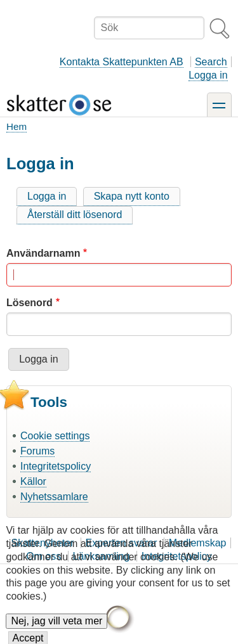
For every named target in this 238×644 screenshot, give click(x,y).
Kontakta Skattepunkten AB (122, 62)
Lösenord (30, 303)
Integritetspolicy (56, 466)
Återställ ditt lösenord (75, 215)
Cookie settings (55, 436)
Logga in (208, 75)
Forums (37, 451)
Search (211, 62)
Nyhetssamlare (54, 497)
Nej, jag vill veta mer (56, 630)
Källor (33, 481)
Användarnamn (43, 253)
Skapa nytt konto (132, 196)
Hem (17, 126)
